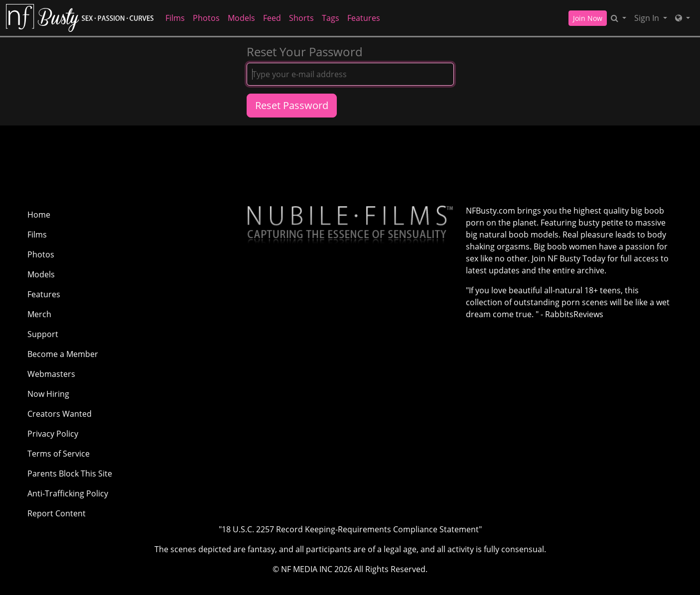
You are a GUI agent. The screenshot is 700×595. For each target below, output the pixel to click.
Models (241, 18)
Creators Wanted (60, 414)
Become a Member (63, 354)
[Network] (683, 18)
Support (43, 334)
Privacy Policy (53, 434)
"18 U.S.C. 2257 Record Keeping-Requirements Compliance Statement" (350, 529)
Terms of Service (59, 454)
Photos (206, 18)
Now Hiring (48, 394)
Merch (39, 314)
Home (39, 215)
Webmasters (51, 374)
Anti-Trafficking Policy (68, 493)
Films (175, 18)
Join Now (588, 18)
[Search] (619, 18)
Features (364, 18)
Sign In (648, 18)
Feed (272, 18)
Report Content (57, 513)
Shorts (301, 18)
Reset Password (292, 105)
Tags (331, 18)
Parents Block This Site (70, 474)
